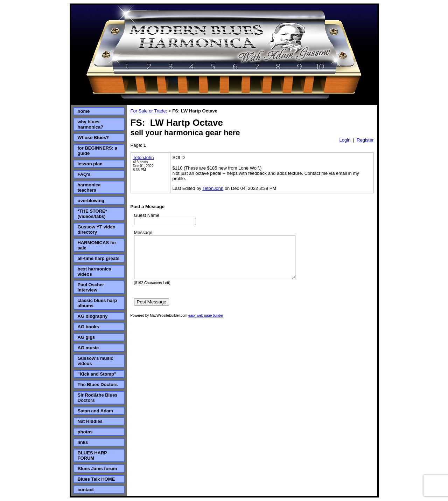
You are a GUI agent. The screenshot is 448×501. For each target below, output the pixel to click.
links (83, 442)
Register (365, 140)
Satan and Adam (95, 411)
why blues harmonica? (91, 124)
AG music (88, 348)
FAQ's (84, 174)
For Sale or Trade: (149, 111)
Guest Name (147, 215)
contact (86, 490)
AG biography (93, 316)
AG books (88, 327)
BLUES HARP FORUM (92, 455)
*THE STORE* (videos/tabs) (92, 214)
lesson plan (90, 164)
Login (345, 140)
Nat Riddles (90, 421)
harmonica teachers (89, 187)
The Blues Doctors (98, 385)
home (84, 111)
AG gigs (86, 337)
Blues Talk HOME (96, 479)
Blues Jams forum (97, 469)
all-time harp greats (99, 258)
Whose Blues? (93, 138)
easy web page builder (206, 324)
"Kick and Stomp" (97, 374)
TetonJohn (143, 157)
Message (143, 232)
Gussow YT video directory (97, 229)
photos (85, 432)
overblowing (91, 201)
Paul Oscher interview (91, 287)
